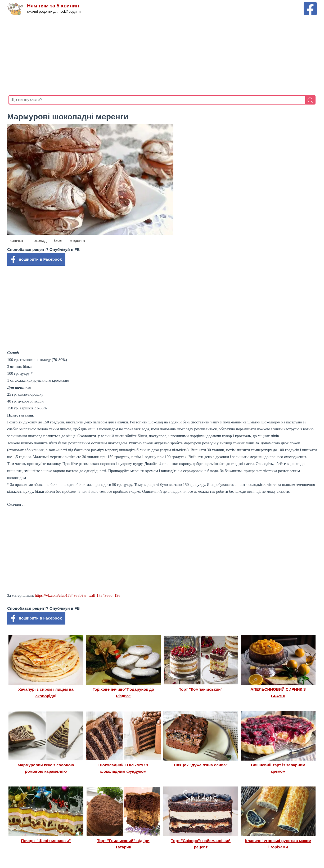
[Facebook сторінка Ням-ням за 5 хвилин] (310, 4)
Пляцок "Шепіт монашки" (46, 841)
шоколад (39, 240)
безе (58, 240)
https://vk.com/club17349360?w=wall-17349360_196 (78, 595)
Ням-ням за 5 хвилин (53, 6)
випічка (16, 240)
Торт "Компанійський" (201, 689)
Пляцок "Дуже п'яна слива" (201, 765)
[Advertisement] (162, 55)
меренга (77, 240)
